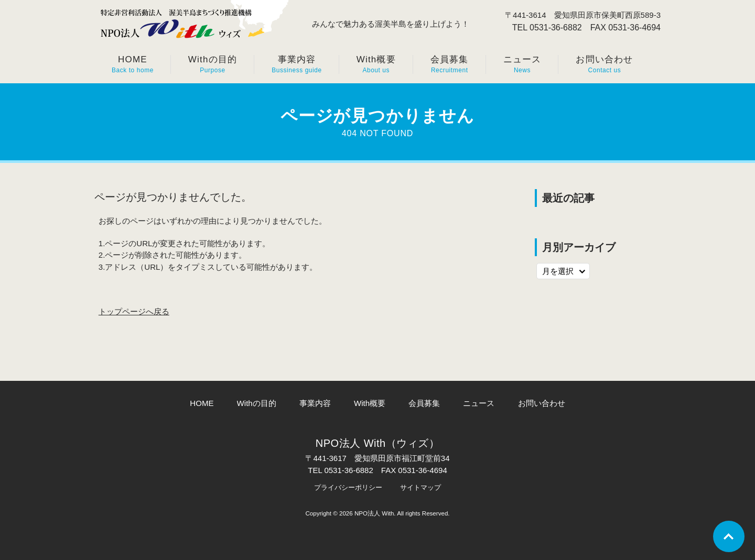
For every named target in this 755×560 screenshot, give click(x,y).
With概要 (370, 403)
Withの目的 (257, 403)
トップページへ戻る (134, 311)
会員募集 (424, 403)
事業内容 (315, 403)
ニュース (479, 403)
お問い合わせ (542, 403)
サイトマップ (420, 487)
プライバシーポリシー (348, 487)
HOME (202, 403)
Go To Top (729, 536)
